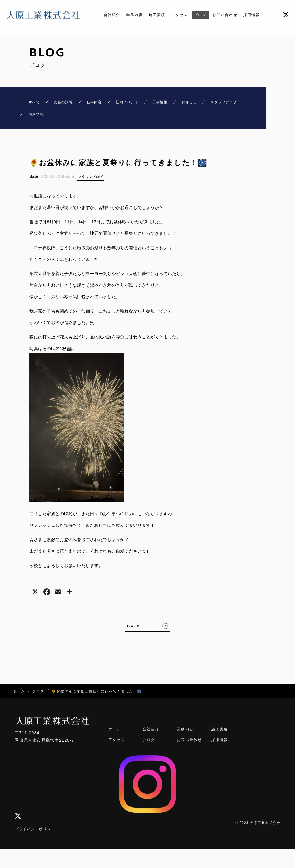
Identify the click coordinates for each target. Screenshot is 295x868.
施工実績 (154, 15)
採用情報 (259, 15)
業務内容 (129, 15)
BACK (134, 632)
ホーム (115, 730)
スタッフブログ (90, 183)
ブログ (202, 15)
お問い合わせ (229, 15)
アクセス (179, 15)
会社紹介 (104, 15)
